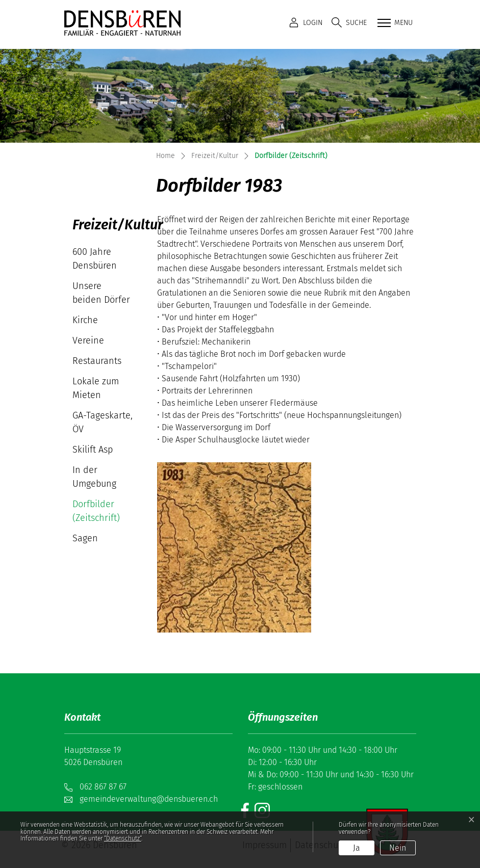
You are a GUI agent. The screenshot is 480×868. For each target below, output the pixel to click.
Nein (398, 848)
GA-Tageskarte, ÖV (103, 422)
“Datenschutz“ (123, 838)
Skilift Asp (93, 450)
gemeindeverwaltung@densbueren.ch (149, 799)
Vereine (88, 340)
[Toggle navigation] (394, 23)
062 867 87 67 (103, 787)
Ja (357, 848)
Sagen (85, 538)
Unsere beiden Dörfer (101, 293)
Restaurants (97, 361)
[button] (349, 23)
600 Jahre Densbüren (95, 259)
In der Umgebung (94, 477)
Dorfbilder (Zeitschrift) (103, 513)
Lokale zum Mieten (96, 388)
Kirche (85, 320)
